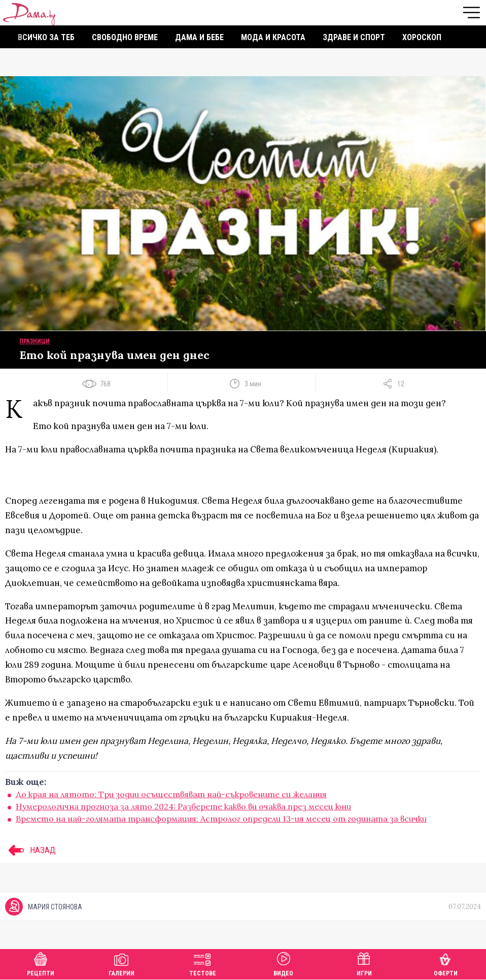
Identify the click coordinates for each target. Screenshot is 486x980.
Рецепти (41, 963)
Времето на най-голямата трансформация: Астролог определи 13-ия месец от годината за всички (221, 819)
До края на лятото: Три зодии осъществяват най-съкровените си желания (171, 794)
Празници (34, 341)
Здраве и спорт (354, 37)
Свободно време (125, 37)
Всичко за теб (46, 37)
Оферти (446, 963)
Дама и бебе (199, 37)
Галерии (122, 963)
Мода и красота (273, 37)
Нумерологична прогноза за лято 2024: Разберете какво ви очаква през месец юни (183, 806)
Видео (283, 963)
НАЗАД (30, 850)
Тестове (203, 963)
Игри (364, 963)
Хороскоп (422, 37)
